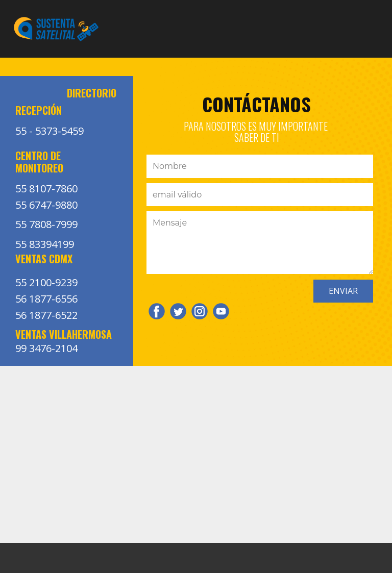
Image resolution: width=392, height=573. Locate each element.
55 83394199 (45, 244)
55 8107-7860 (46, 189)
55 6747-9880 (46, 205)
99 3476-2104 (46, 348)
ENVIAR (343, 291)
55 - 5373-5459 (50, 131)
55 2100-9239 (46, 282)
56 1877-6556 (46, 299)
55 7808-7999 (46, 224)
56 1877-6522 (46, 315)
